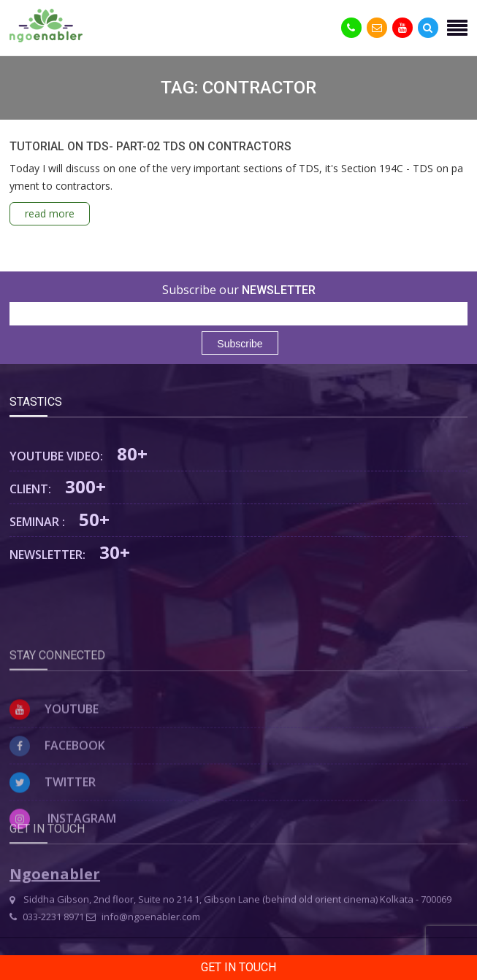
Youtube (54, 743)
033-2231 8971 (47, 935)
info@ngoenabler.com (143, 935)
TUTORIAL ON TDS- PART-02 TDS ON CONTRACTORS (150, 146)
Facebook (57, 779)
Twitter (53, 816)
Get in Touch (238, 967)
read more (50, 213)
